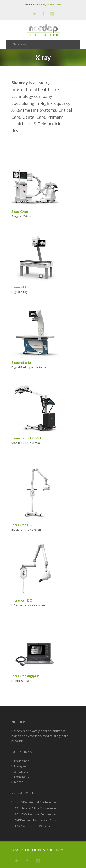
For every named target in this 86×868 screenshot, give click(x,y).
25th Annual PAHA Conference (35, 808)
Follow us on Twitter (34, 14)
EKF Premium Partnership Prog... (36, 820)
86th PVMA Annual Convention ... (36, 814)
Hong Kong (22, 777)
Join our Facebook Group (43, 14)
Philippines (22, 761)
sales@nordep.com (50, 4)
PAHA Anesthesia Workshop (34, 826)
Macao (19, 782)
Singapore (21, 771)
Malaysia (20, 766)
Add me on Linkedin (52, 14)
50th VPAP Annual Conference (35, 802)
